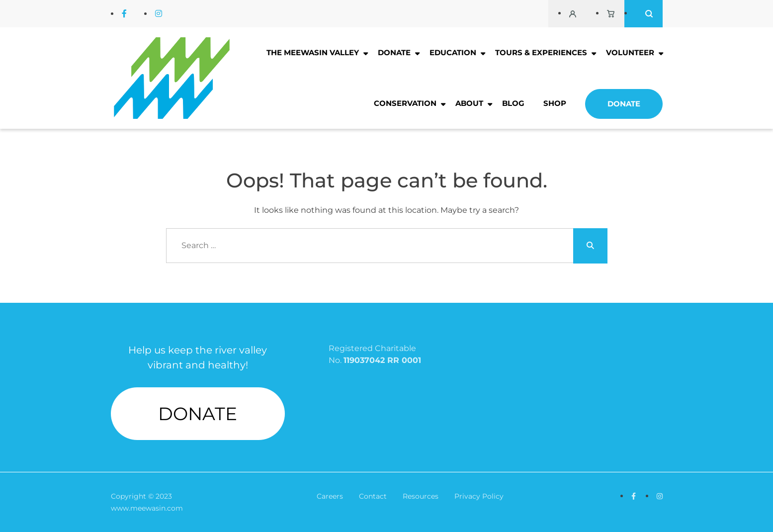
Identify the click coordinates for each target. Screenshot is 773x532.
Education (453, 52)
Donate (394, 52)
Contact (373, 496)
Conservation (405, 103)
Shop (555, 103)
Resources (421, 496)
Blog (513, 103)
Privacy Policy (479, 496)
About (469, 103)
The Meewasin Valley (313, 52)
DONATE (198, 414)
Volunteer (630, 52)
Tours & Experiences (541, 52)
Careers (330, 496)
